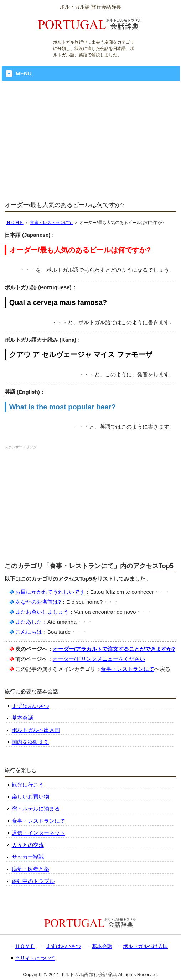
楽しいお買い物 (30, 797)
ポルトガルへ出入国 (36, 730)
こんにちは (29, 632)
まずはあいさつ (30, 706)
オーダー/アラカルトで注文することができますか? (114, 649)
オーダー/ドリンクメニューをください (99, 659)
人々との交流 (28, 845)
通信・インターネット (38, 833)
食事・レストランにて (51, 223)
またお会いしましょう (42, 612)
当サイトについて (35, 958)
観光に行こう (28, 785)
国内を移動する (30, 742)
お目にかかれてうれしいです (50, 592)
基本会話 (22, 718)
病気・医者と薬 (30, 869)
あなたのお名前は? (38, 602)
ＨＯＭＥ (15, 223)
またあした (29, 622)
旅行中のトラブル (33, 881)
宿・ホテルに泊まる (36, 809)
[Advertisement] (90, 142)
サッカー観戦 (28, 857)
